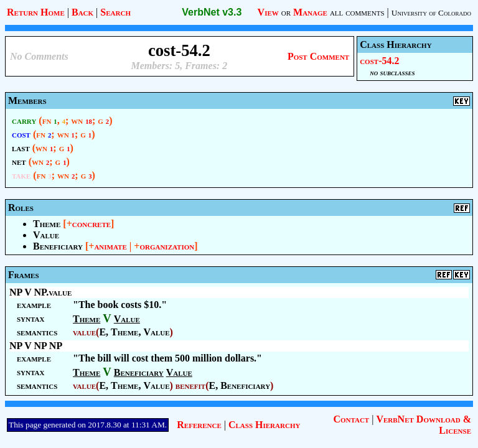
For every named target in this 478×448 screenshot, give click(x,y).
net (19, 161)
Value (46, 235)
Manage (310, 12)
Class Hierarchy (264, 425)
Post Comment (318, 56)
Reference (199, 425)
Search (115, 12)
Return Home (36, 12)
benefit (190, 385)
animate (110, 246)
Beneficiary (58, 246)
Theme (47, 224)
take (21, 175)
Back (82, 12)
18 (89, 122)
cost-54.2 (379, 61)
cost (21, 134)
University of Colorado (431, 13)
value (84, 332)
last (21, 148)
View (268, 12)
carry (24, 120)
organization (167, 246)
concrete (91, 224)
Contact (351, 419)
